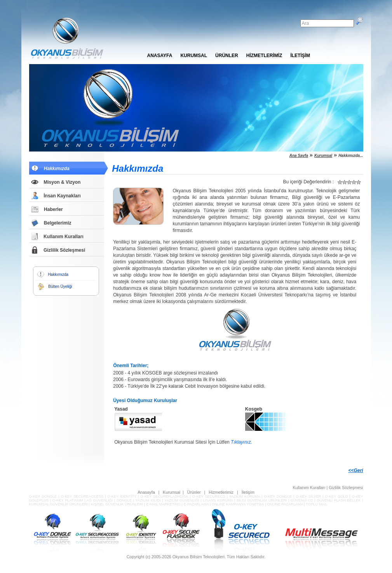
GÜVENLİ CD (302, 500)
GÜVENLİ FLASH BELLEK (339, 500)
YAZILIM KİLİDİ (148, 500)
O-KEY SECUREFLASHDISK (164, 496)
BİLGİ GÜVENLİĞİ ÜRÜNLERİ (262, 500)
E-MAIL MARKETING (163, 504)
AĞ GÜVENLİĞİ (100, 500)
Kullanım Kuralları (309, 488)
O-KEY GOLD (336, 496)
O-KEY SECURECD (209, 496)
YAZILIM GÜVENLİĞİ (182, 500)
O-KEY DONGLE (43, 496)
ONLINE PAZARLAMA (285, 504)
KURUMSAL (194, 56)
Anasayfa (148, 492)
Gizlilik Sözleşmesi (346, 488)
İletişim (247, 492)
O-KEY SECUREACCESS (82, 496)
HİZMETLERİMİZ (264, 56)
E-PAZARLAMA (196, 504)
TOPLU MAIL (316, 504)
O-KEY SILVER (308, 496)
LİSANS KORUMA (218, 500)
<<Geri (355, 470)
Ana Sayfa (299, 156)
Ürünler (195, 492)
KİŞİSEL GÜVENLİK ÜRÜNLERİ (117, 504)
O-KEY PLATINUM (68, 500)
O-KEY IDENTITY (122, 496)
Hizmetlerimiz (222, 492)
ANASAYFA (160, 56)
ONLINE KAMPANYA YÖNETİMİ (238, 504)
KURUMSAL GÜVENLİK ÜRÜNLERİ (59, 504)
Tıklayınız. (241, 442)
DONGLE (124, 500)
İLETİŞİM (300, 56)
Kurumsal (323, 156)
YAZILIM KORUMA (244, 496)
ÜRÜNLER (227, 56)
